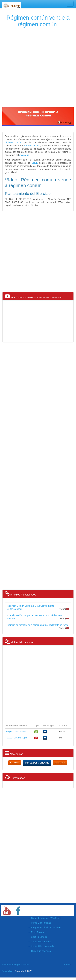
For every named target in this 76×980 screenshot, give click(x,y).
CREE (35, 163)
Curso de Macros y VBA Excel (46, 918)
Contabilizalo (8, 971)
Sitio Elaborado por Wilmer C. (16, 965)
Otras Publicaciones (41, 951)
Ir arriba (67, 965)
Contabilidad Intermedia (43, 946)
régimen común (13, 142)
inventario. (25, 155)
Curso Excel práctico (41, 923)
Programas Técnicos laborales (46, 927)
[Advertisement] (38, 67)
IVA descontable (32, 146)
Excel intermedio (39, 937)
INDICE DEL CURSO (37, 763)
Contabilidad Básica (41, 942)
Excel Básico (37, 932)
